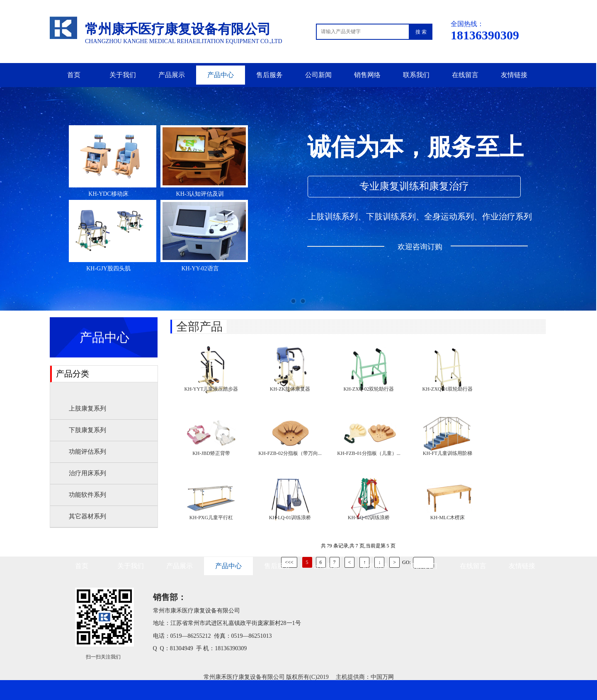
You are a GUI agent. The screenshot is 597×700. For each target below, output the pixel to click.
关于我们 (123, 75)
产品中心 (221, 75)
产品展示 (172, 75)
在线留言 (465, 75)
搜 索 (421, 32)
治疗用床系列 (87, 473)
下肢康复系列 (87, 430)
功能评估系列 (87, 452)
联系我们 (416, 75)
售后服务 (269, 75)
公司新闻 (318, 75)
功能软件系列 (87, 495)
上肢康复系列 (87, 408)
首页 (74, 75)
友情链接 (514, 75)
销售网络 (367, 75)
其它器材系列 (87, 516)
